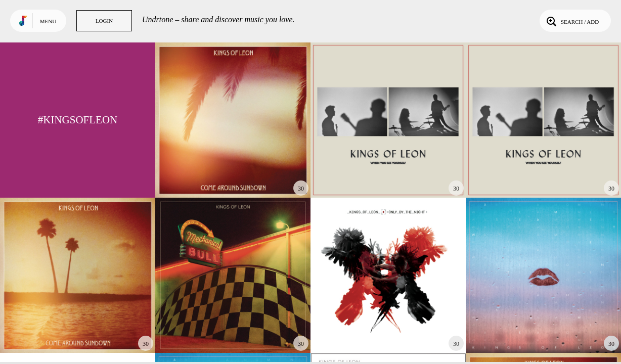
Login (104, 21)
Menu (48, 21)
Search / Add (572, 21)
